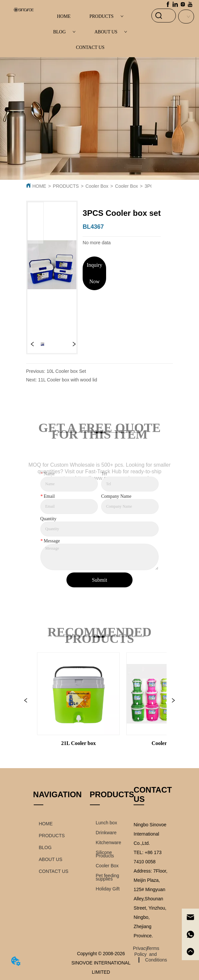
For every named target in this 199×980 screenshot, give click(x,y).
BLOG (64, 32)
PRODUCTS (106, 16)
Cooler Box (97, 186)
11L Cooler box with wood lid (67, 380)
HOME (64, 16)
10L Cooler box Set (66, 371)
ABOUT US (111, 32)
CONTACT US (90, 47)
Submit (99, 580)
